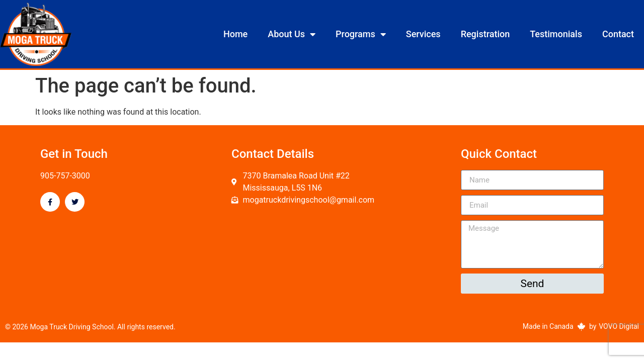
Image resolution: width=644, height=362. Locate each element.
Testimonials (556, 34)
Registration (486, 34)
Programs (361, 34)
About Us (292, 34)
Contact (618, 34)
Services (423, 34)
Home (235, 34)
